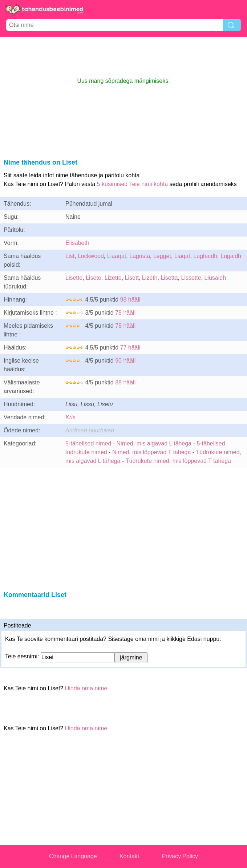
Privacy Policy (180, 856)
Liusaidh (215, 278)
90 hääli (125, 361)
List (70, 256)
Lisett (132, 278)
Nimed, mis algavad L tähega (154, 443)
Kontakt (129, 856)
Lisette (74, 278)
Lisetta (169, 278)
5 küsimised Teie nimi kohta (132, 184)
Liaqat (182, 256)
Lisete (94, 278)
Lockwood (91, 256)
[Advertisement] (123, 57)
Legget (162, 256)
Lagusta (140, 256)
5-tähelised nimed (89, 443)
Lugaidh (231, 256)
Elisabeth (77, 243)
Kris (70, 417)
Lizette (113, 278)
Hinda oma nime (86, 688)
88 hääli (125, 382)
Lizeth (150, 278)
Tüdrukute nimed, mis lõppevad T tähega (178, 461)
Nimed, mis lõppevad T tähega (151, 452)
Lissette (191, 278)
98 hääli (130, 300)
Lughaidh (205, 256)
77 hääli (130, 348)
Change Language (73, 856)
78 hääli (125, 313)
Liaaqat (117, 256)
